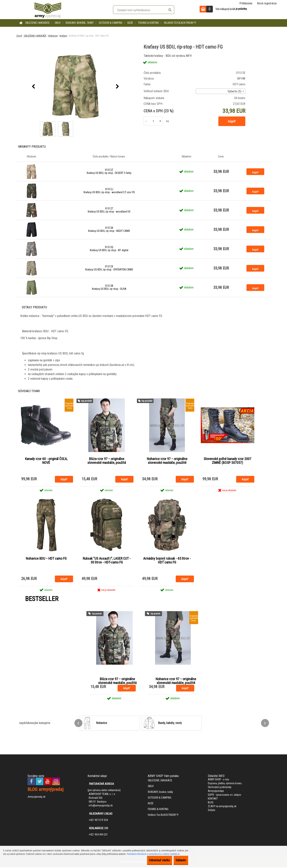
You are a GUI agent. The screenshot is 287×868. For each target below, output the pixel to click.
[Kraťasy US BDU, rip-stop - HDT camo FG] (76, 87)
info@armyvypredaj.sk (101, 806)
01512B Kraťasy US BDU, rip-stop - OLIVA (109, 287)
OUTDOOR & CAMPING (111, 23)
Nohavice (53, 36)
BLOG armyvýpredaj (46, 790)
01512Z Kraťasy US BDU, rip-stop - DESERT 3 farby (109, 171)
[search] (170, 10)
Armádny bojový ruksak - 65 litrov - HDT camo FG (167, 561)
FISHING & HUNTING (149, 23)
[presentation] (33, 87)
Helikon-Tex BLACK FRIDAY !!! (180, 23)
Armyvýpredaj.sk (36, 797)
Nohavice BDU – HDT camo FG (46, 559)
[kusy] (153, 121)
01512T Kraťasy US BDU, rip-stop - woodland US (109, 210)
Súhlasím (178, 860)
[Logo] (48, 10)
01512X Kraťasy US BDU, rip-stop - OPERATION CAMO (109, 268)
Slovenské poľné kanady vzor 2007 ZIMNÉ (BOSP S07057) (227, 461)
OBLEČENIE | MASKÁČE (37, 23)
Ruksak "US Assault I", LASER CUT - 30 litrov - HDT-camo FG (107, 561)
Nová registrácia (267, 3)
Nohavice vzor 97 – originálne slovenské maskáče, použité (167, 461)
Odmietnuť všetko (151, 860)
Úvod (19, 36)
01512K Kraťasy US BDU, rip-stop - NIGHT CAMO (109, 229)
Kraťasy (63, 36)
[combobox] (220, 91)
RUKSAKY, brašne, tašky (80, 23)
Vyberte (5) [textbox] (234, 91)
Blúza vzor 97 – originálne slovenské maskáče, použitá (107, 461)
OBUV (58, 23)
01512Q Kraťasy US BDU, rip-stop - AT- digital (109, 249)
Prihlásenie (246, 3)
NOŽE (130, 23)
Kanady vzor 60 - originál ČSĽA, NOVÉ (46, 461)
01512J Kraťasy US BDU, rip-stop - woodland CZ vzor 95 (109, 191)
